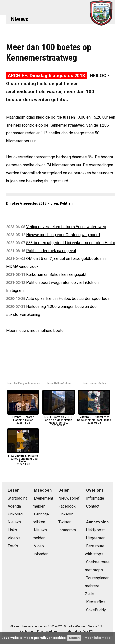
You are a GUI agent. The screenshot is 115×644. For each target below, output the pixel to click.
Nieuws (20, 19)
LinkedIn (66, 514)
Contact (93, 506)
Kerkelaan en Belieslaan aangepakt (56, 275)
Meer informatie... (99, 638)
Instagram (67, 530)
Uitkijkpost (95, 530)
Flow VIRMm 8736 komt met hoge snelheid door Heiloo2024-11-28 (23, 459)
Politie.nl (67, 203)
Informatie (95, 498)
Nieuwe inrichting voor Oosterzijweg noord (63, 235)
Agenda (14, 506)
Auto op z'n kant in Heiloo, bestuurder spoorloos (68, 299)
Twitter (64, 522)
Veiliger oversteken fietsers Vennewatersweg (66, 227)
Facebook (67, 506)
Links (12, 530)
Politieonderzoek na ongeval (51, 251)
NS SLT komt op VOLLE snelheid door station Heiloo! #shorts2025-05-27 (59, 420)
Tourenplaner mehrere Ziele (97, 586)
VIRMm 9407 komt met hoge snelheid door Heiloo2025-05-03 (94, 419)
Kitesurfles (96, 602)
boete (58, 330)
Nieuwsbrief (69, 498)
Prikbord (15, 514)
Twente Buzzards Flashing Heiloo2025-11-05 (23, 419)
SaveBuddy (96, 610)
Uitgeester (95, 538)
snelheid (45, 330)
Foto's (13, 546)
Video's (14, 538)
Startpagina (18, 498)
